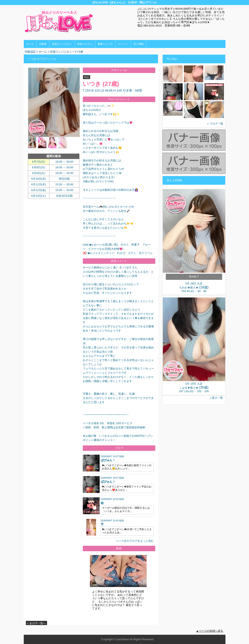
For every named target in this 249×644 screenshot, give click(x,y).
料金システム (85, 44)
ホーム (30, 44)
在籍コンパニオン (62, 44)
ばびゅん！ (108, 460)
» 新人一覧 (217, 398)
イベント (123, 44)
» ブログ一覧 (215, 124)
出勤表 (43, 44)
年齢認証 (30, 52)
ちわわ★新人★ (189, 287)
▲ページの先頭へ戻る (210, 631)
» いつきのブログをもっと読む (135, 541)
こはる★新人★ (189, 388)
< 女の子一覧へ (36, 623)
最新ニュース (105, 44)
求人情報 (138, 44)
